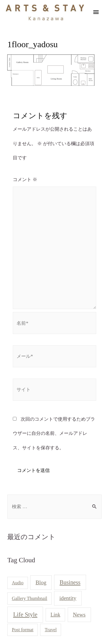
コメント (25, 179)
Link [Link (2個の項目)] (56, 615)
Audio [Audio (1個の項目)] (18, 583)
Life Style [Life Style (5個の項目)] (25, 614)
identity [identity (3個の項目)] (68, 598)
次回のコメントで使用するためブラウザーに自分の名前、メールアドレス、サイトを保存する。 (54, 433)
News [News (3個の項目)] (79, 615)
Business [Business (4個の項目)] (70, 582)
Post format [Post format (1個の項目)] (23, 630)
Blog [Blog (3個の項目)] (41, 582)
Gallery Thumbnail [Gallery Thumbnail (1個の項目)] (30, 598)
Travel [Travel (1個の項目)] (51, 630)
